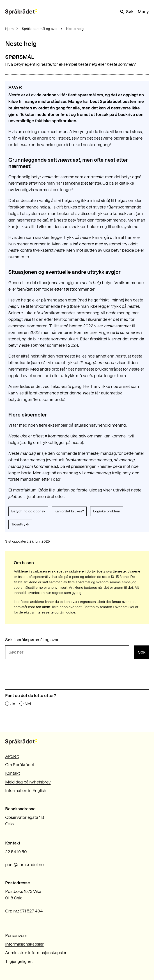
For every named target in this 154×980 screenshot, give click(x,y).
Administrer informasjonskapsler (36, 953)
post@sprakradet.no (24, 865)
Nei (28, 704)
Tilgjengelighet (19, 961)
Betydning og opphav (28, 511)
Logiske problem (107, 511)
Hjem (9, 29)
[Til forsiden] (21, 12)
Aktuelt (12, 756)
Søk (126, 12)
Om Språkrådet (20, 765)
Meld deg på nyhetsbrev (28, 782)
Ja (13, 704)
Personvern (16, 936)
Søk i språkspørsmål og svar (32, 640)
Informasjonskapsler (24, 944)
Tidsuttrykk (20, 524)
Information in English (26, 791)
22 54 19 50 (16, 852)
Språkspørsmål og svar (40, 29)
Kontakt (13, 773)
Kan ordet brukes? (69, 511)
